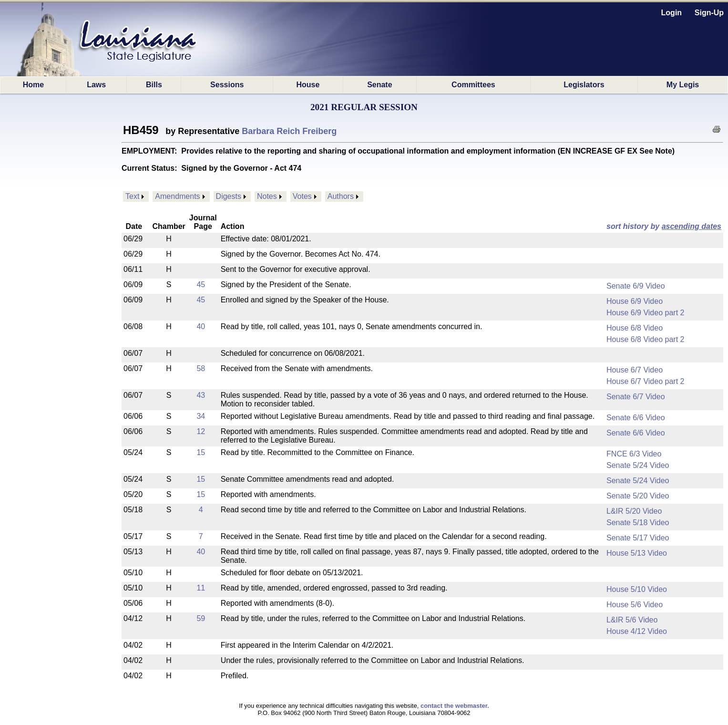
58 (201, 368)
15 (201, 452)
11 (201, 588)
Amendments (177, 196)
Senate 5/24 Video (638, 465)
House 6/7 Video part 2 (645, 381)
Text (132, 196)
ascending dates (692, 226)
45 (201, 285)
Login (672, 13)
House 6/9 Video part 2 (645, 313)
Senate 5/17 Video (638, 538)
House (308, 85)
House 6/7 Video (635, 370)
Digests (229, 196)
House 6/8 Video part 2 (645, 339)
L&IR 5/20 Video (634, 511)
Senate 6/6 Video (636, 418)
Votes (302, 196)
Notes (267, 196)
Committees (473, 85)
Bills (154, 85)
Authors (341, 196)
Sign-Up (709, 13)
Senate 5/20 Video (638, 496)
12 (201, 431)
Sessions (227, 85)
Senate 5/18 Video (638, 523)
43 (201, 395)
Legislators (584, 85)
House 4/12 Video (637, 631)
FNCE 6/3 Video (634, 454)
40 (201, 326)
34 (201, 416)
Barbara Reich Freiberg (289, 131)
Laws (96, 85)
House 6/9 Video (635, 301)
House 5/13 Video (637, 553)
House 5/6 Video (635, 605)
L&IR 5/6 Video (632, 620)
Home (33, 85)
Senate (379, 85)
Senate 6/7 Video (636, 397)
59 (201, 618)
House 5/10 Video (637, 589)
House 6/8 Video (635, 328)
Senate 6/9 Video (636, 286)
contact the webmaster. (455, 706)
